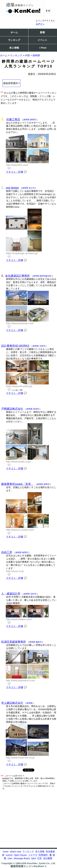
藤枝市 (39, 642)
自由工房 (7, 552)
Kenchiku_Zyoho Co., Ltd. (41, 863)
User (10, 858)
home (6, 851)
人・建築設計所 (11, 594)
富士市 (32, 188)
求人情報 (14, 48)
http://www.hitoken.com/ (19, 619)
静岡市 (33, 120)
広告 (40, 858)
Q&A (34, 858)
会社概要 (48, 858)
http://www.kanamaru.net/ (20, 323)
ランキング (14, 40)
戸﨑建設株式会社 (12, 409)
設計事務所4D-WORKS (15, 346)
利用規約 (43, 855)
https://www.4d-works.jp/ (19, 386)
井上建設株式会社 (12, 703)
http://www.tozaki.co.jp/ (18, 462)
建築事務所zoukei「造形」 (17, 484)
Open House (20, 855)
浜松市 (33, 594)
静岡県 (36, 55)
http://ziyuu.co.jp (15, 571)
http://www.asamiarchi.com (21, 680)
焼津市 (36, 409)
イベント (42, 40)
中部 (27, 55)
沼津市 (42, 346)
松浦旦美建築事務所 (14, 642)
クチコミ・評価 (15, 172)
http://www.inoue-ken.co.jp (20, 758)
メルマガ (33, 855)
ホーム (14, 32)
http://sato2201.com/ (17, 165)
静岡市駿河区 (46, 276)
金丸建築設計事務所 (17, 276)
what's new (16, 851)
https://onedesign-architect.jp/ (22, 253)
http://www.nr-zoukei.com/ (20, 530)
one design (12, 188)
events (9, 855)
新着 (42, 32)
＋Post (42, 48)
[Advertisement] (28, 819)
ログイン (40, 24)
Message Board (22, 858)
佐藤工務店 (13, 119)
